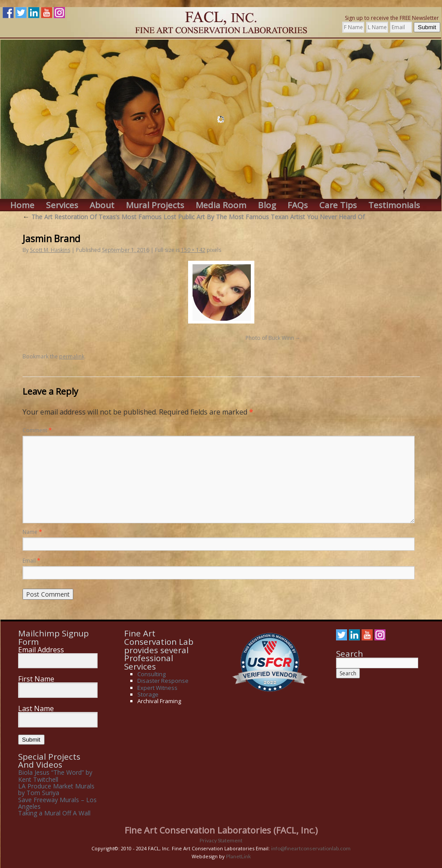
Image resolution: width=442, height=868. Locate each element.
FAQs (298, 205)
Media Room (221, 205)
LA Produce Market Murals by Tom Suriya (56, 789)
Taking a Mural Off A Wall (54, 813)
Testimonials (394, 205)
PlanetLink (238, 856)
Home (22, 205)
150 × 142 (193, 250)
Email (31, 561)
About (102, 205)
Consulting (151, 674)
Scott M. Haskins (50, 250)
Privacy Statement (221, 840)
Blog (267, 205)
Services (62, 205)
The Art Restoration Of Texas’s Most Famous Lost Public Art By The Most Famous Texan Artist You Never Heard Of (194, 217)
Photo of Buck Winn (270, 338)
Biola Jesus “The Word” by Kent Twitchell (55, 776)
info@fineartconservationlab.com (311, 848)
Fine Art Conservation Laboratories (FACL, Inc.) (221, 830)
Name (32, 532)
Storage (148, 694)
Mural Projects (155, 205)
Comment (37, 430)
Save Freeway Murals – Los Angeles (57, 803)
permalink (72, 356)
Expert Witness (157, 688)
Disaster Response (163, 681)
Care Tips (338, 205)
